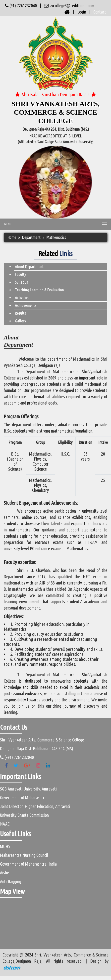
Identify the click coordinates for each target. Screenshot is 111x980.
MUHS (5, 846)
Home (12, 237)
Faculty (21, 274)
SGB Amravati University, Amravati (28, 789)
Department (31, 237)
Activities (22, 298)
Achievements (26, 305)
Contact (100, 12)
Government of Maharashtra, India (28, 864)
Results (20, 313)
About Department (29, 266)
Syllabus (21, 282)
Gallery (21, 321)
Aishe (4, 873)
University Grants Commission (24, 815)
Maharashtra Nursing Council (24, 855)
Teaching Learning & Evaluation (39, 290)
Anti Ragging (11, 881)
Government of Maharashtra (23, 798)
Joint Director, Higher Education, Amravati (35, 806)
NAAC (5, 824)
